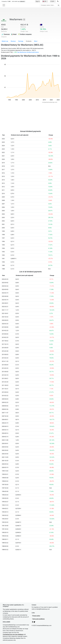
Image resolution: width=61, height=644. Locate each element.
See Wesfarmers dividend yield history (28, 52)
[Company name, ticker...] (50, 5)
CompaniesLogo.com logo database (13, 634)
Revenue (13, 41)
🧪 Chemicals (6, 34)
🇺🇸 (45, 1)
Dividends (29, 41)
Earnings (21, 41)
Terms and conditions (38, 619)
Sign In (38, 1)
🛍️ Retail (14, 34)
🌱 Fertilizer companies (25, 34)
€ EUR (52, 1)
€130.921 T (22, 1)
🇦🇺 (41, 25)
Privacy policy (36, 616)
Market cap (5, 41)
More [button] (36, 41)
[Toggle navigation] (4, 5)
